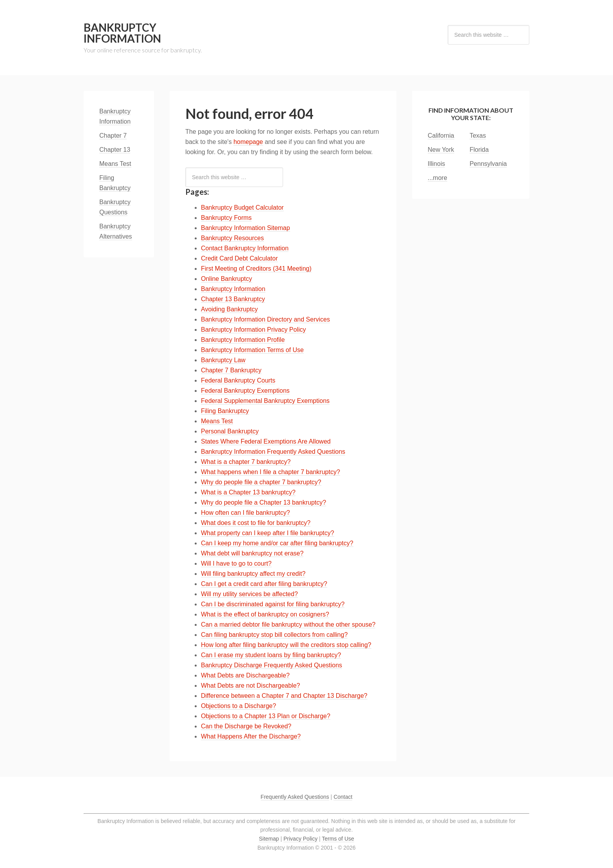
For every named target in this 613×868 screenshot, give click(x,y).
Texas (478, 136)
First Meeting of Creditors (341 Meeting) (256, 269)
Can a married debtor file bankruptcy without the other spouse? (288, 624)
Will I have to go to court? (236, 563)
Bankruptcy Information (122, 33)
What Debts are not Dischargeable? (250, 686)
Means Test (217, 421)
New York (441, 150)
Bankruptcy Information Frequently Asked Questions (273, 452)
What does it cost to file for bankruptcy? (256, 523)
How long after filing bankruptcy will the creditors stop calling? (286, 645)
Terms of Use (338, 839)
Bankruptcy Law (223, 360)
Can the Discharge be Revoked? (246, 726)
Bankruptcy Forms (226, 218)
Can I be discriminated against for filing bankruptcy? (273, 604)
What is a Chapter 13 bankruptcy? (248, 492)
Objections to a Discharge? (238, 706)
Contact (343, 797)
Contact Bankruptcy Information (245, 248)
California (441, 136)
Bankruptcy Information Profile (243, 340)
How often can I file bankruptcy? (246, 513)
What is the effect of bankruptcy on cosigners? (265, 614)
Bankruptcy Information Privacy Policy (254, 330)
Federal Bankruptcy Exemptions (245, 391)
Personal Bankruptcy (230, 431)
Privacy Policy (300, 839)
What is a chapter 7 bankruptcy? (246, 462)
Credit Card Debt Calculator (239, 258)
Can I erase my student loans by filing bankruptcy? (271, 655)
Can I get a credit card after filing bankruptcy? (264, 584)
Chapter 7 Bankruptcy (231, 370)
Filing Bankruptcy (225, 411)
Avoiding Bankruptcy (229, 309)
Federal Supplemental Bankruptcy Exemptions (265, 401)
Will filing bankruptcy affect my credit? (253, 574)
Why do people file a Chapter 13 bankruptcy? (263, 502)
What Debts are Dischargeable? (245, 675)
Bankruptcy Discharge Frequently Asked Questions (272, 665)
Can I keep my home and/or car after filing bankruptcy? (277, 543)
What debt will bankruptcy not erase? (252, 553)
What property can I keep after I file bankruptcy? (268, 533)
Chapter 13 (115, 150)
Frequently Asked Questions (295, 797)
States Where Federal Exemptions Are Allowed (266, 441)
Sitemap (269, 839)
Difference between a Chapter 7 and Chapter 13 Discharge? (284, 696)
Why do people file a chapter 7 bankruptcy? (261, 482)
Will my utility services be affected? (249, 594)
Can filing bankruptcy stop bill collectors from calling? (274, 635)
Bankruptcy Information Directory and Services (265, 319)
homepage (248, 142)
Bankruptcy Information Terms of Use (252, 350)
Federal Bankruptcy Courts (238, 380)
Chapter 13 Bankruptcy (233, 299)
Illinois (436, 164)
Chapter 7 (113, 136)
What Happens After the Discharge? (251, 736)
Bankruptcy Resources (232, 238)
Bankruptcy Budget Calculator (242, 208)
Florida (479, 150)
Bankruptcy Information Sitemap (246, 228)
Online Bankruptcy (227, 279)
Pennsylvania (488, 164)
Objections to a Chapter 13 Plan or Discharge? (266, 716)
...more (437, 178)
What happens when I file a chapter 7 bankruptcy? (271, 472)
